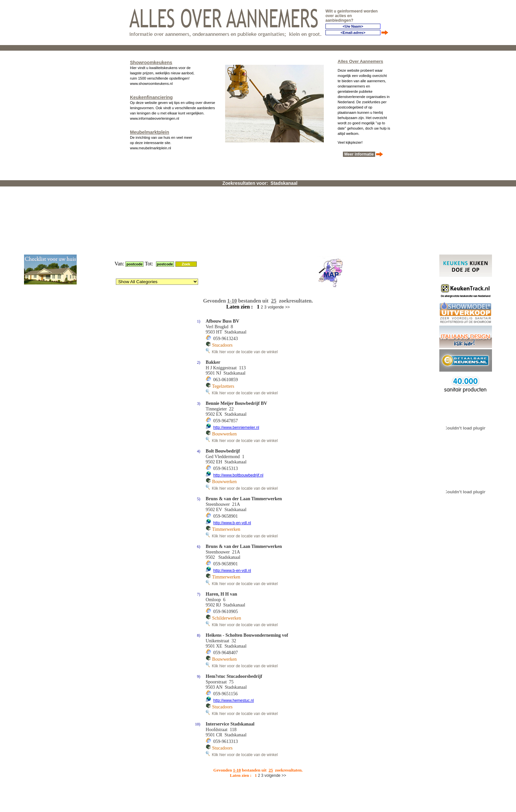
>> (287, 228)
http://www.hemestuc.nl (233, 621)
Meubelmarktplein (150, 131)
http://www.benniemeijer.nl (236, 348)
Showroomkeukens (151, 61)
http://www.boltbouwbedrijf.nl (238, 396)
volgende (276, 228)
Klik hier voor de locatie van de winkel (242, 273)
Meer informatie (359, 153)
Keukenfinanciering (151, 96)
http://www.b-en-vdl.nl (232, 444)
